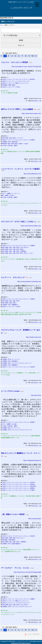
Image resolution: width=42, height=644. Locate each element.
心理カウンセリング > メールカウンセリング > (16, 81)
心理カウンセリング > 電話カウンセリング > (15, 83)
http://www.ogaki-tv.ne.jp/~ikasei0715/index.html (26, 67)
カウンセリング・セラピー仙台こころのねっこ (19, 222)
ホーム (2, 25)
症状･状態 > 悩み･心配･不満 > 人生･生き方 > (15, 247)
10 (32, 56)
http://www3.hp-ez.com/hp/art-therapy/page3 (28, 572)
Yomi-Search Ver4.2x (25, 643)
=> (36, 56)
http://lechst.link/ (36, 395)
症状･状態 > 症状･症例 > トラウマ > (13, 138)
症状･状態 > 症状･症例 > (9, 303)
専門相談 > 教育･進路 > (9, 85)
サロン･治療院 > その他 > (10, 424)
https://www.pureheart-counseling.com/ (29, 282)
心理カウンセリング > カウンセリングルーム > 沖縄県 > (19, 599)
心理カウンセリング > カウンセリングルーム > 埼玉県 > (19, 367)
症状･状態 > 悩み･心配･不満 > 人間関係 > (14, 251)
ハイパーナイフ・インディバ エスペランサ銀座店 (20, 169)
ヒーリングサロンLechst (10, 391)
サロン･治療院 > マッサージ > (11, 194)
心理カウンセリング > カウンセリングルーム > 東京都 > (19, 484)
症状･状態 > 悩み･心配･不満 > (11, 301)
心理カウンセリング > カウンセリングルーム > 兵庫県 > (19, 140)
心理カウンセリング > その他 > (11, 87)
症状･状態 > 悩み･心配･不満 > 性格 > (13, 249)
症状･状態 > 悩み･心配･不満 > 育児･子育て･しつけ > (18, 253)
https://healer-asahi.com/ (34, 337)
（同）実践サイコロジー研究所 (13, 514)
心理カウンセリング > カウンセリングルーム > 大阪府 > (19, 299)
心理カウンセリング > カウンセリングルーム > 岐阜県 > (19, 79)
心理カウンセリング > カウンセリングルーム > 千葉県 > (19, 490)
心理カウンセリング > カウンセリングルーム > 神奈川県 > (19, 486)
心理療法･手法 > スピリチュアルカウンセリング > (17, 363)
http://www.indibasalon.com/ (32, 174)
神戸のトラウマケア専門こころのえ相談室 (17, 109)
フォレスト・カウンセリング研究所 (14, 62)
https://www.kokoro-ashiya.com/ (31, 114)
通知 (33, 101)
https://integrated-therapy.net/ (32, 460)
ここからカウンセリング (21, 8)
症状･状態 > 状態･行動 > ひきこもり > (13, 538)
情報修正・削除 (38, 101)
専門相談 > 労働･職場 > (9, 540)
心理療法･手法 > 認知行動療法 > (12, 544)
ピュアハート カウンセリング (13, 277)
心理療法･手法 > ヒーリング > (11, 359)
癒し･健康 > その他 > (8, 195)
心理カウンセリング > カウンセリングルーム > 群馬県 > (19, 422)
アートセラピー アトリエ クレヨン (15, 568)
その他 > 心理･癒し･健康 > (10, 146)
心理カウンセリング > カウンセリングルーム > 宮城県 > (19, 246)
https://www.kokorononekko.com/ (31, 226)
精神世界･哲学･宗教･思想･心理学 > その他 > (15, 144)
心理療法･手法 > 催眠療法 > (10, 305)
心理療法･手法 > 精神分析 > (10, 142)
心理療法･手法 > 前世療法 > (10, 361)
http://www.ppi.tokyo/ (35, 519)
